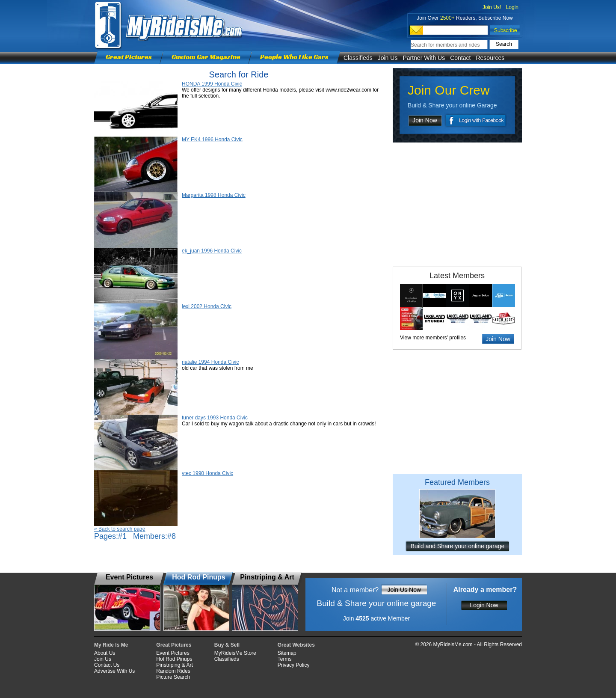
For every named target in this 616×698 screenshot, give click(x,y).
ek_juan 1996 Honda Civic (212, 251)
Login (512, 7)
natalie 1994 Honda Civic (210, 362)
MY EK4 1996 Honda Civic (212, 140)
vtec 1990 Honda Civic (207, 473)
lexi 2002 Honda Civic (207, 306)
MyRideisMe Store (235, 653)
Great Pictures (129, 57)
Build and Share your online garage (458, 546)
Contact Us (107, 665)
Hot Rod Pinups (174, 659)
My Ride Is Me (111, 645)
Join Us (388, 58)
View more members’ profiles (433, 338)
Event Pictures (173, 653)
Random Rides (173, 671)
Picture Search (173, 677)
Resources (490, 58)
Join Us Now (404, 590)
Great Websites (296, 645)
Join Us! (492, 7)
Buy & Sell (227, 645)
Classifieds (358, 58)
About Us (105, 653)
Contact (460, 58)
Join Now (425, 120)
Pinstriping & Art (174, 665)
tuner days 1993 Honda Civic (215, 418)
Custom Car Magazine (206, 57)
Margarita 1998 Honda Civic (214, 195)
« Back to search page (120, 529)
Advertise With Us (114, 671)
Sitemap (287, 653)
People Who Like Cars (294, 57)
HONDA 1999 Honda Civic (212, 84)
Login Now (484, 605)
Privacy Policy (294, 665)
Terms (285, 659)
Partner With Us (424, 58)
